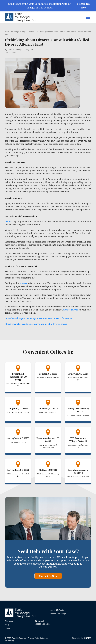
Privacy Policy (34, 638)
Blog (7, 625)
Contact (8, 628)
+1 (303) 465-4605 (83, 6)
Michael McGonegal (58, 614)
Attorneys (9, 621)
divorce (24, 283)
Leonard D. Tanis (57, 610)
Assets (8, 221)
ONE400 (88, 638)
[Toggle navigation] (88, 17)
